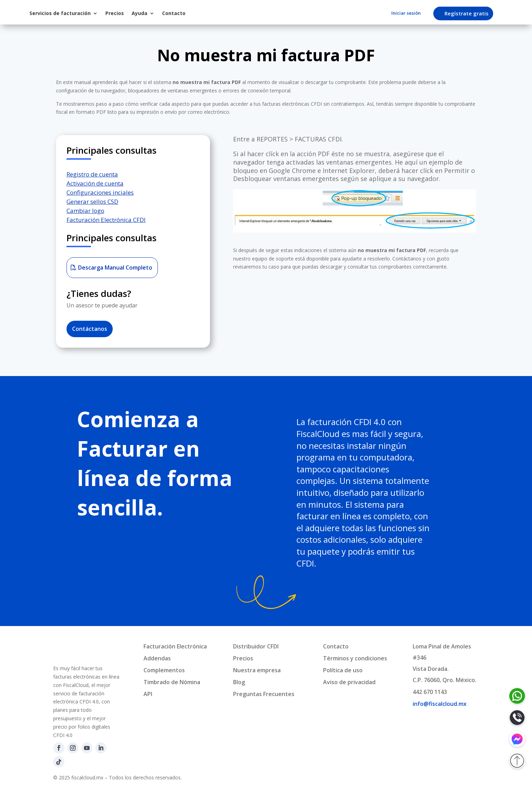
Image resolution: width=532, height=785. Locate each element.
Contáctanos (90, 329)
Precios (172, 13)
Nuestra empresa (257, 670)
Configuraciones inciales (100, 192)
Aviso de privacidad (349, 682)
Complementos (164, 670)
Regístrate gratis (470, 13)
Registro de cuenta (92, 174)
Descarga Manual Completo (115, 268)
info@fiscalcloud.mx (440, 704)
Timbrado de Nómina (172, 682)
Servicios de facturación (118, 13)
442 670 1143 (430, 692)
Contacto (232, 13)
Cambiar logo (85, 211)
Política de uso (343, 670)
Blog (239, 682)
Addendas (157, 658)
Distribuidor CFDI (256, 646)
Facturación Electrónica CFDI (106, 220)
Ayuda (197, 13)
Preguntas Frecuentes (264, 694)
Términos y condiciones (355, 658)
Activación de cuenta (95, 183)
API (148, 694)
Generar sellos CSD (92, 202)
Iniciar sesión (406, 13)
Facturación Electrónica (175, 646)
